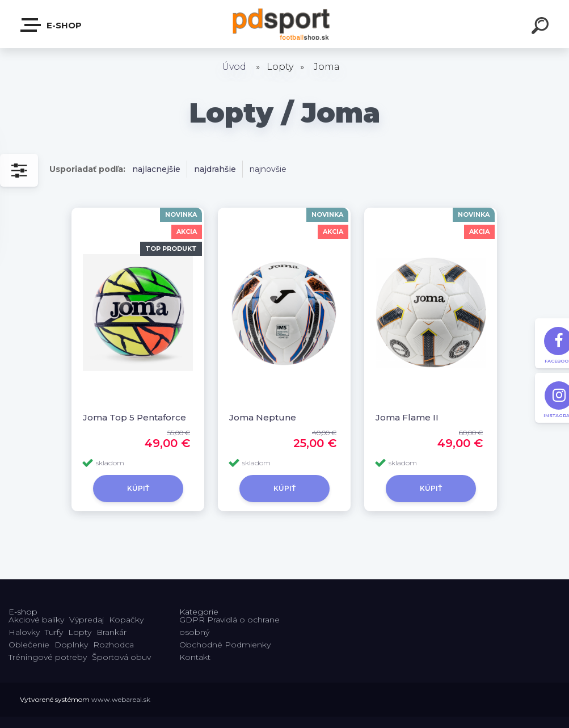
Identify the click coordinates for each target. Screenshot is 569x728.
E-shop (52, 25)
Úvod (234, 67)
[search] (542, 27)
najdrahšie (215, 169)
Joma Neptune (263, 417)
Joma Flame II (407, 417)
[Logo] (284, 24)
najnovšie (268, 169)
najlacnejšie (156, 169)
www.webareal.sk (121, 699)
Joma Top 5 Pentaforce (134, 417)
